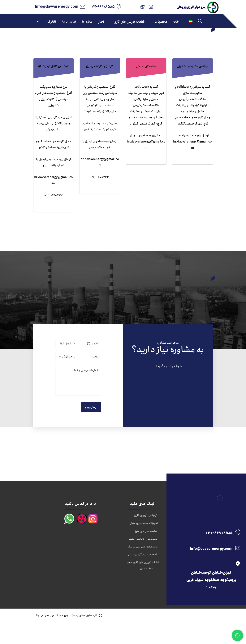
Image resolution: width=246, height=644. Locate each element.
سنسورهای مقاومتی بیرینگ (142, 568)
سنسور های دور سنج (146, 553)
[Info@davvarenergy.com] (210, 569)
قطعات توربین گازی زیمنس (143, 576)
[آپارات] (142, 7)
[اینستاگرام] (151, 7)
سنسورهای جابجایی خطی (143, 560)
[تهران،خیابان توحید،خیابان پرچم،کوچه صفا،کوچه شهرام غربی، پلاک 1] (210, 585)
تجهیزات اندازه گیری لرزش (144, 545)
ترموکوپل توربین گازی (146, 537)
